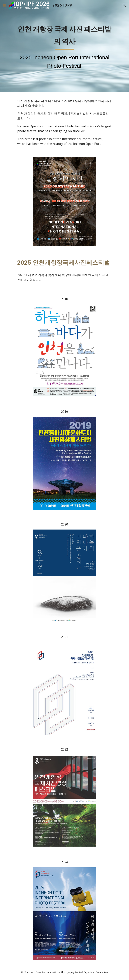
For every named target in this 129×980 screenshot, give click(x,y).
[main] (64, 46)
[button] (5, 5)
